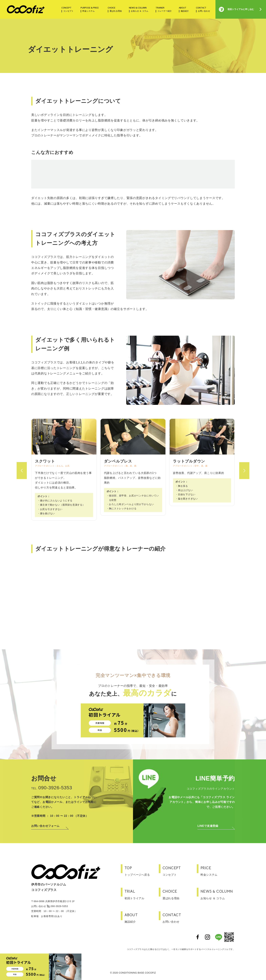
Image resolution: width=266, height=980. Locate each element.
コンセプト (180, 870)
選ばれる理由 (180, 894)
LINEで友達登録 (208, 826)
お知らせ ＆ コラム (218, 894)
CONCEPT (66, 9)
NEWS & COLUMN (138, 9)
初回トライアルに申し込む (241, 9)
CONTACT (202, 9)
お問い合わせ (180, 917)
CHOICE (114, 9)
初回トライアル (142, 894)
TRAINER (163, 9)
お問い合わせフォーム (45, 826)
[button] (22, 466)
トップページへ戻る (142, 870)
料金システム (218, 870)
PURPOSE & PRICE (90, 9)
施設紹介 (142, 917)
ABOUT (183, 9)
